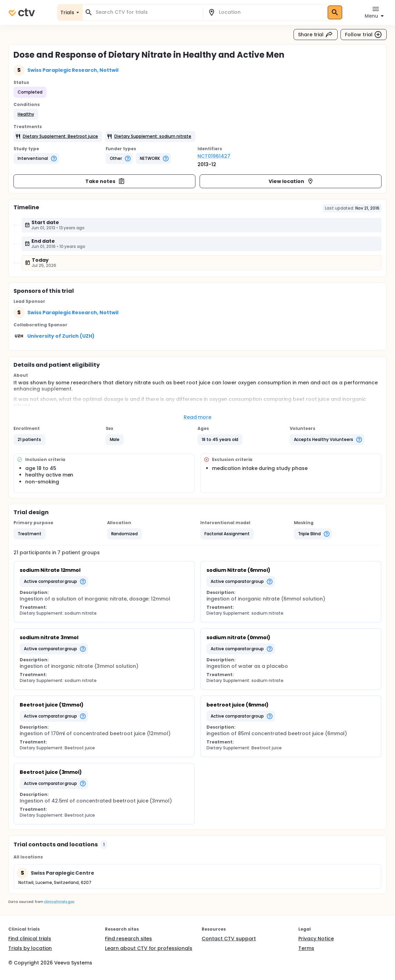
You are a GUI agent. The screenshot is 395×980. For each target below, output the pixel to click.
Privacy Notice (316, 939)
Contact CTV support (229, 939)
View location (291, 181)
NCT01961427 (214, 156)
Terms (306, 948)
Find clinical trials (30, 939)
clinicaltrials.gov (59, 902)
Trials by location (30, 948)
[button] (26, 114)
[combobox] (147, 12)
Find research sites (128, 939)
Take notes (105, 181)
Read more (198, 417)
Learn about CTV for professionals (149, 948)
